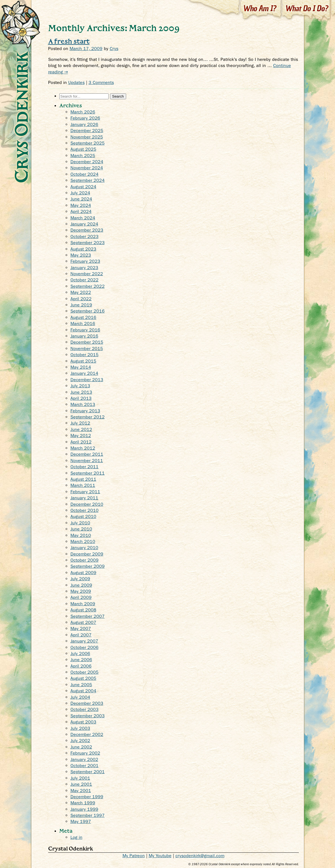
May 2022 (81, 292)
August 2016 (83, 317)
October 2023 (85, 236)
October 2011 (85, 467)
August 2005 (83, 678)
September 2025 (88, 143)
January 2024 (84, 224)
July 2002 (80, 741)
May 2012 (81, 436)
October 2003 (85, 709)
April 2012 (81, 442)
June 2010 (81, 529)
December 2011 (87, 454)
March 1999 (83, 803)
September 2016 (88, 311)
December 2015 (87, 342)
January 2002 (84, 759)
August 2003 (83, 722)
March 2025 (83, 156)
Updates (76, 82)
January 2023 (84, 268)
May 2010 (81, 535)
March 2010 (83, 541)
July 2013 (80, 386)
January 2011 (84, 498)
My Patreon (134, 856)
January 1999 (84, 809)
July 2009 (80, 579)
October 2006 (85, 647)
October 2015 (85, 355)
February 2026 (85, 118)
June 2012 (81, 429)
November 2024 (87, 168)
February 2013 (85, 411)
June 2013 (81, 392)
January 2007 (84, 641)
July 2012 (80, 423)
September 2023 (88, 243)
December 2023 (87, 230)
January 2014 (84, 373)
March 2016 (83, 323)
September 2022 (88, 286)
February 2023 (85, 261)
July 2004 (80, 697)
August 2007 (83, 622)
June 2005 (81, 685)
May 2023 (81, 255)
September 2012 (88, 417)
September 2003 (88, 716)
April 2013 (81, 398)
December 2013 (87, 380)
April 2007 (81, 635)
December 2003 (87, 703)
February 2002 (85, 753)
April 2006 (81, 666)
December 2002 (87, 734)
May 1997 (81, 821)
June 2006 (81, 660)
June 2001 (81, 784)
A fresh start (69, 41)
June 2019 (81, 305)
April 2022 (81, 299)
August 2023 (83, 249)
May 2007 (81, 628)
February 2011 (85, 492)
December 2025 (87, 131)
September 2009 (88, 566)
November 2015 (87, 349)
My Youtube (160, 856)
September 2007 (88, 616)
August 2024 (83, 187)
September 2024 (88, 180)
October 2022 (85, 280)
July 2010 (80, 523)
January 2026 (84, 124)
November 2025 (87, 137)
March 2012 (83, 448)
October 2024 (85, 174)
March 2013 (83, 404)
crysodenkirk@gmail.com (200, 856)
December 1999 (87, 797)
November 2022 (87, 274)
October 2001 (85, 766)
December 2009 (87, 554)
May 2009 (81, 591)
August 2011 (83, 479)
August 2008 (83, 610)
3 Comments (101, 82)
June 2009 (81, 585)
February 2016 (85, 330)
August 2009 (83, 573)
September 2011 (88, 473)
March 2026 (83, 112)
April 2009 (81, 597)
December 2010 (87, 504)
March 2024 (83, 218)
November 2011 (87, 461)
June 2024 (81, 199)
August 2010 (83, 516)
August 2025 (83, 149)
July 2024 (80, 193)
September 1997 (88, 815)
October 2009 (85, 560)
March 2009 (83, 604)
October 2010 (85, 510)
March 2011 (83, 485)
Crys (114, 49)
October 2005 (85, 672)
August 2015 (83, 361)
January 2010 (84, 548)
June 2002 (81, 747)
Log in (76, 837)
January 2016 (84, 336)
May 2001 (81, 791)
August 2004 (83, 691)
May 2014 (81, 367)
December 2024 (87, 162)
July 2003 (80, 728)
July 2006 (80, 654)
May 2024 (81, 205)
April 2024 (81, 211)
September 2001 (88, 772)
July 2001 (80, 778)
